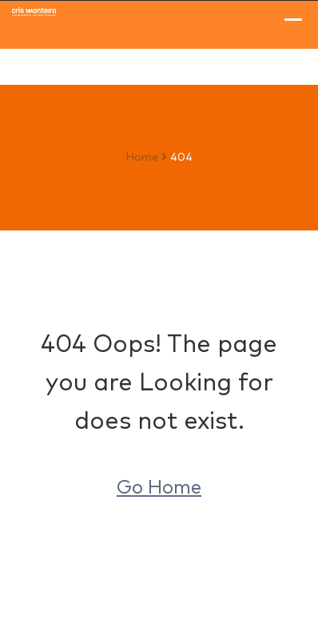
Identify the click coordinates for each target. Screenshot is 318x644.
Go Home (159, 488)
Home (142, 158)
